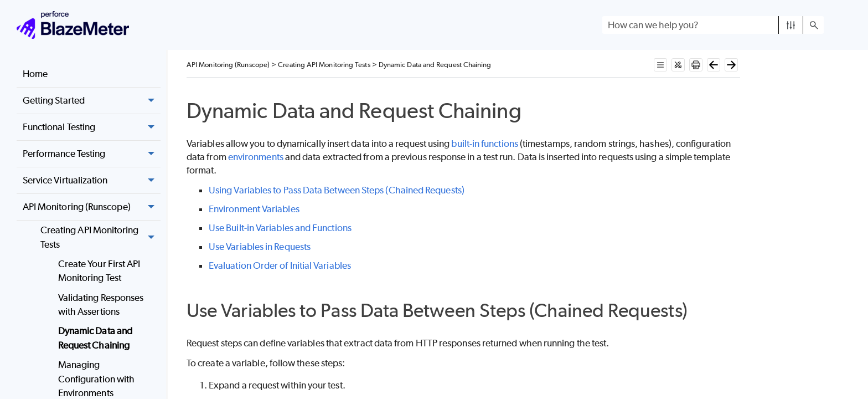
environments (256, 157)
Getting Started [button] (92, 101)
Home (35, 74)
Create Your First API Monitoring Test (99, 271)
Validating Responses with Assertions (101, 305)
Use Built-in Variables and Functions (280, 228)
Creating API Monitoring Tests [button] (100, 237)
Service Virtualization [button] (92, 181)
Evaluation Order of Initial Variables (280, 265)
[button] (791, 25)
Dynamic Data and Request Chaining (95, 338)
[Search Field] (713, 25)
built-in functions (484, 144)
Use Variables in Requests (260, 247)
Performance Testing (92, 154)
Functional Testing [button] (92, 127)
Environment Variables (254, 209)
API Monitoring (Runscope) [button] (92, 207)
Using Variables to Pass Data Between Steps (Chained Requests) (337, 190)
